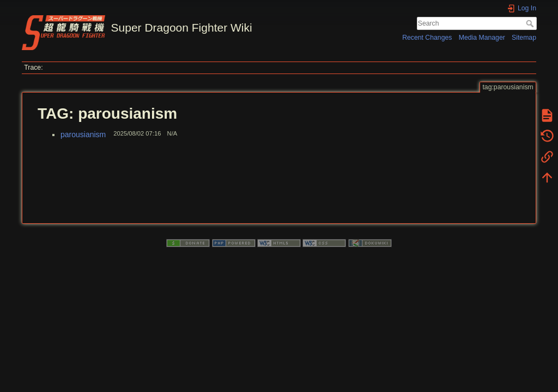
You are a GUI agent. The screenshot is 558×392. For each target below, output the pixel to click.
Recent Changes (427, 38)
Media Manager (482, 38)
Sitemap (524, 38)
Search (531, 23)
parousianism (83, 134)
